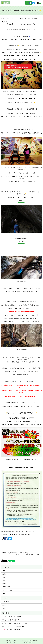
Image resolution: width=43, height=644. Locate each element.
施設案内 (4, 574)
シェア (3, 560)
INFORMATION (11, 18)
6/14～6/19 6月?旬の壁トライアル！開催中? (29, 555)
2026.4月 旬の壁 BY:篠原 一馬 (10, 620)
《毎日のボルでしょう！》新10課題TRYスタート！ (15, 626)
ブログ (3, 608)
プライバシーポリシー (8, 590)
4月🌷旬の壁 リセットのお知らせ (11, 630)
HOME (2, 18)
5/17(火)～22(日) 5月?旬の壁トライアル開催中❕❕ (16, 553)
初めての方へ (5, 580)
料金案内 (4, 584)
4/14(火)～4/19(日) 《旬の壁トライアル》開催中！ (16, 623)
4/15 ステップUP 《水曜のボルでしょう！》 (14, 617)
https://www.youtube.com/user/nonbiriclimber (21, 312)
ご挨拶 (3, 577)
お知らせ (4, 605)
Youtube (29, 3)
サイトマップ (5, 593)
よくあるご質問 (6, 587)
